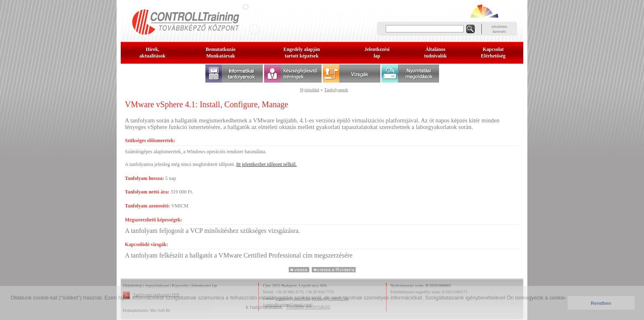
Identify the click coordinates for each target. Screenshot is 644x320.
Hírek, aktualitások (153, 53)
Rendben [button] (601, 303)
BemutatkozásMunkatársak (221, 53)
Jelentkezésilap (377, 53)
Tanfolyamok (336, 90)
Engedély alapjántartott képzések (302, 53)
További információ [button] (308, 307)
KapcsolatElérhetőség (493, 53)
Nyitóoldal (309, 90)
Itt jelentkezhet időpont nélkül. (266, 164)
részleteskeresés (499, 29)
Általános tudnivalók (435, 53)
